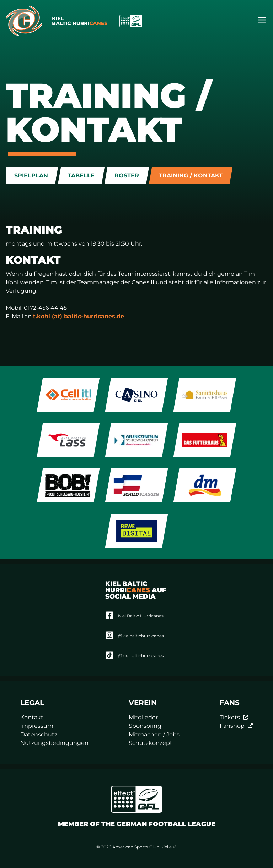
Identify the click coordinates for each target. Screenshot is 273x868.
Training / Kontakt (191, 175)
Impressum (37, 726)
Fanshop (236, 726)
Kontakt (32, 717)
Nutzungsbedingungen (54, 743)
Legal (32, 703)
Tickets (234, 717)
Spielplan (31, 175)
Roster (127, 175)
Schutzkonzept (151, 743)
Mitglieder (143, 717)
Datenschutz (39, 734)
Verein (143, 703)
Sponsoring (145, 726)
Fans (230, 703)
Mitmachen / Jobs (154, 734)
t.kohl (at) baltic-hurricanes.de (79, 316)
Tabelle (81, 175)
